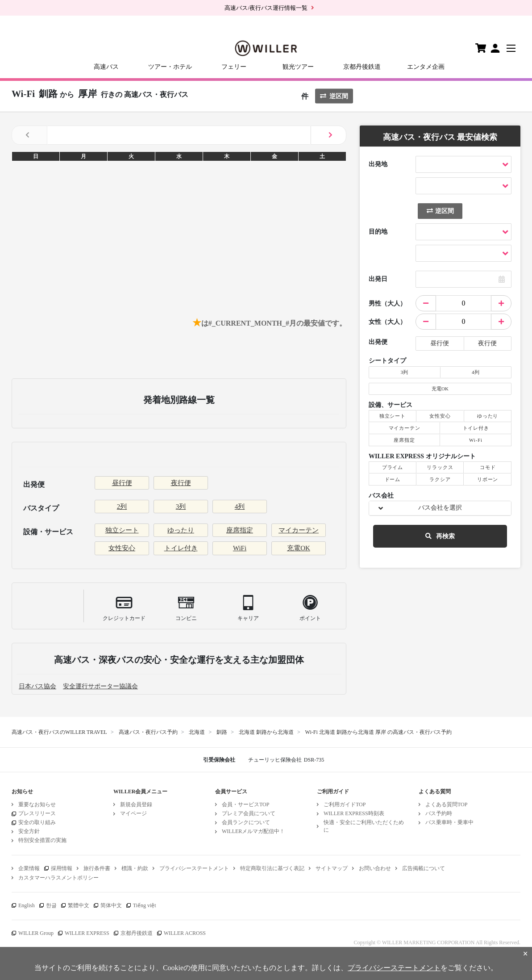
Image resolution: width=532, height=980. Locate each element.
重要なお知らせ (37, 804)
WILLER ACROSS (185, 933)
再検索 (440, 536)
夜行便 (181, 483)
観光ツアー (298, 67)
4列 (240, 507)
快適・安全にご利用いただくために (364, 826)
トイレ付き (181, 548)
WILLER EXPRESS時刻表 (354, 813)
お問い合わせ (375, 868)
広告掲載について (424, 868)
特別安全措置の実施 (42, 840)
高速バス (106, 67)
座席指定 (240, 530)
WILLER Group (36, 933)
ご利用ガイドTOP (345, 804)
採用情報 (62, 868)
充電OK (299, 548)
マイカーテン (299, 530)
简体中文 (111, 905)
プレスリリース (37, 813)
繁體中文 (79, 905)
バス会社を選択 (440, 508)
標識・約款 (135, 868)
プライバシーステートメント (194, 868)
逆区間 (334, 96)
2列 (122, 507)
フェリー (234, 67)
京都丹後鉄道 (362, 67)
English (27, 905)
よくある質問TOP (446, 804)
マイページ (133, 813)
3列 (181, 507)
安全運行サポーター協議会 (100, 686)
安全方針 (29, 831)
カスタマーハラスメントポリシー (58, 878)
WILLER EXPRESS (87, 933)
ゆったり (181, 530)
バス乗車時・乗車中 (449, 822)
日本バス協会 (37, 686)
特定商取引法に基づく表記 (272, 868)
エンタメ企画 (426, 67)
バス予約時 (439, 813)
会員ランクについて (246, 822)
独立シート (122, 530)
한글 (51, 905)
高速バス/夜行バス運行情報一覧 (266, 8)
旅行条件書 (97, 868)
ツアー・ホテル (170, 67)
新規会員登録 (136, 804)
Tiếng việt (145, 905)
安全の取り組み (37, 822)
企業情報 (29, 868)
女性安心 (122, 548)
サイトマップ (332, 868)
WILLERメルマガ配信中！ (253, 831)
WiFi (240, 548)
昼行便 (122, 483)
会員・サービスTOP (245, 804)
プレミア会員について (249, 813)
